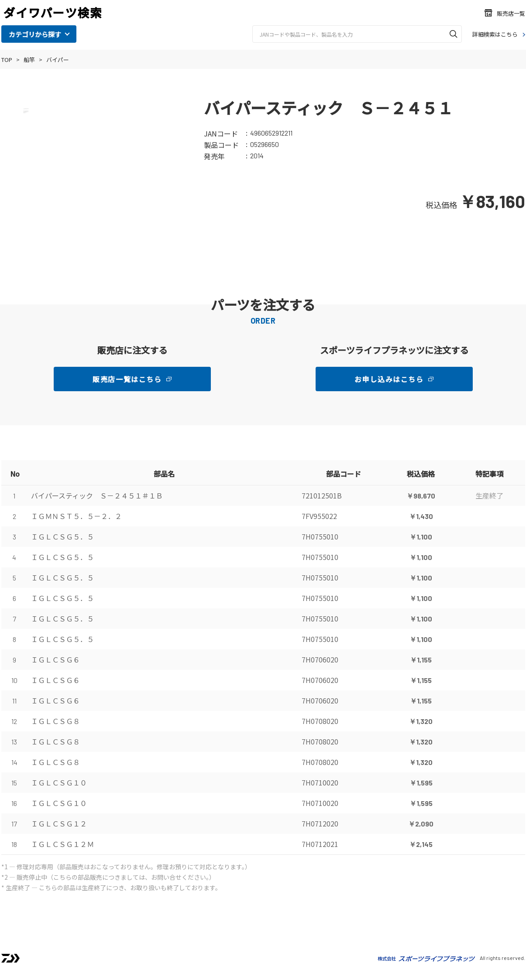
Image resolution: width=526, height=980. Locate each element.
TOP (7, 60)
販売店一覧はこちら (127, 379)
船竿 (29, 60)
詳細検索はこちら (495, 34)
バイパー (58, 60)
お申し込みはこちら (389, 379)
